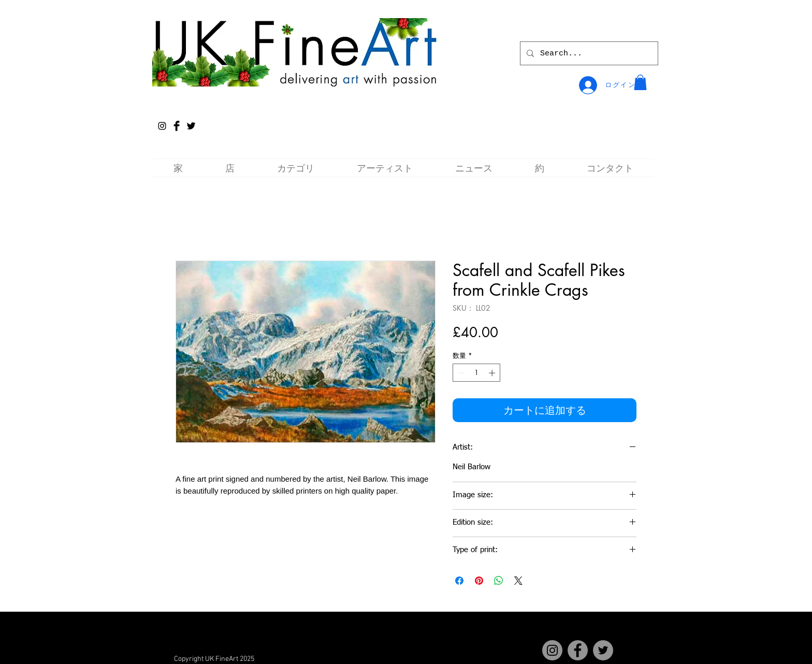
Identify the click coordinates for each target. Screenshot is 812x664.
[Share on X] (518, 581)
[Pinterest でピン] (479, 581)
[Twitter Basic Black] (191, 126)
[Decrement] (460, 373)
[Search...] (588, 53)
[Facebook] (578, 650)
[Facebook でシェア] (459, 581)
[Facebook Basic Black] (177, 126)
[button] (640, 82)
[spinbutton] (477, 373)
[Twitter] (603, 650)
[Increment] (493, 373)
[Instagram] (162, 126)
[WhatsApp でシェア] (499, 581)
